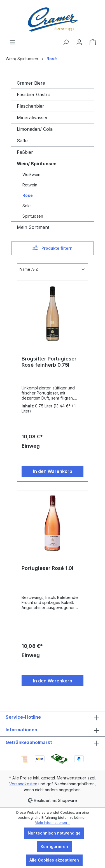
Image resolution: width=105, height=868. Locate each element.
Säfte (22, 141)
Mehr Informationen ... (53, 823)
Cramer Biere (31, 83)
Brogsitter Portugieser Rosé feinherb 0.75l (49, 362)
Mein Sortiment (33, 227)
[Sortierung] (53, 269)
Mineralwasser (32, 118)
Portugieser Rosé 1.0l (47, 568)
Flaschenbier (31, 106)
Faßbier (25, 152)
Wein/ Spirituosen (37, 164)
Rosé (28, 195)
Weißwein (31, 174)
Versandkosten (23, 784)
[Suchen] (66, 42)
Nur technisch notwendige (54, 833)
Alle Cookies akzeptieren (54, 860)
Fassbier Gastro (34, 94)
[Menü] (12, 42)
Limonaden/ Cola (35, 129)
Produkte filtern (52, 248)
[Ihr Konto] (79, 42)
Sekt (27, 206)
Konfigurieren (54, 846)
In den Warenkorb (53, 471)
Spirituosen (33, 216)
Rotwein (30, 185)
